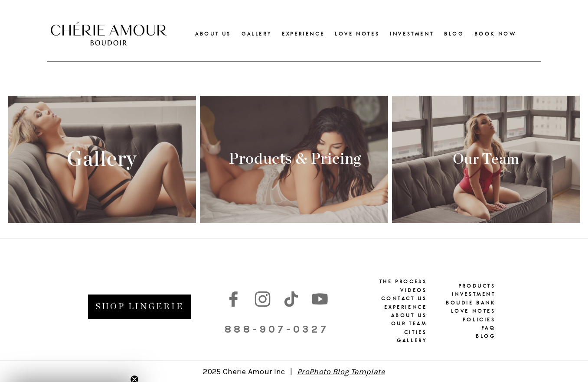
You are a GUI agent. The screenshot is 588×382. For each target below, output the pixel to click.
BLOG (454, 34)
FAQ (488, 328)
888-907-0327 (277, 329)
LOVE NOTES (357, 34)
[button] (70, 371)
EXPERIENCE (303, 34)
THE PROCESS (403, 282)
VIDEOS (414, 290)
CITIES (416, 332)
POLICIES (479, 320)
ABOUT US (213, 34)
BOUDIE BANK (471, 303)
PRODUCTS (477, 286)
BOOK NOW (495, 34)
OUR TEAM (409, 324)
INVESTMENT (412, 34)
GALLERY (256, 34)
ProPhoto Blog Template (341, 372)
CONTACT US (404, 298)
